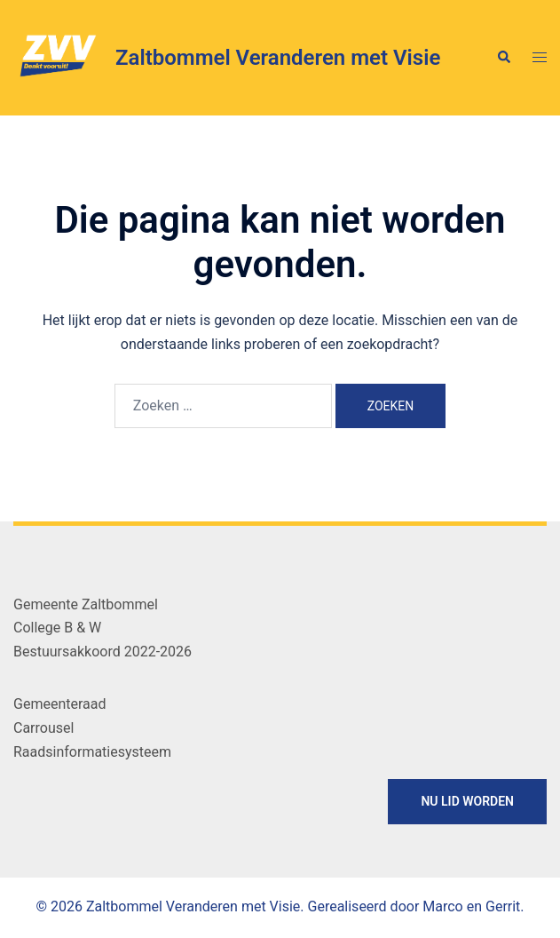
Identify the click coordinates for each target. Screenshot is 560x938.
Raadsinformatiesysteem (92, 752)
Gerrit (503, 906)
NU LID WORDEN (467, 801)
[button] (503, 58)
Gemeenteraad (59, 704)
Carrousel (43, 728)
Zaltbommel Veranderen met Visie (278, 58)
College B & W (57, 628)
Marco (442, 906)
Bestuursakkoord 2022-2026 (103, 652)
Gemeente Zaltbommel (86, 604)
